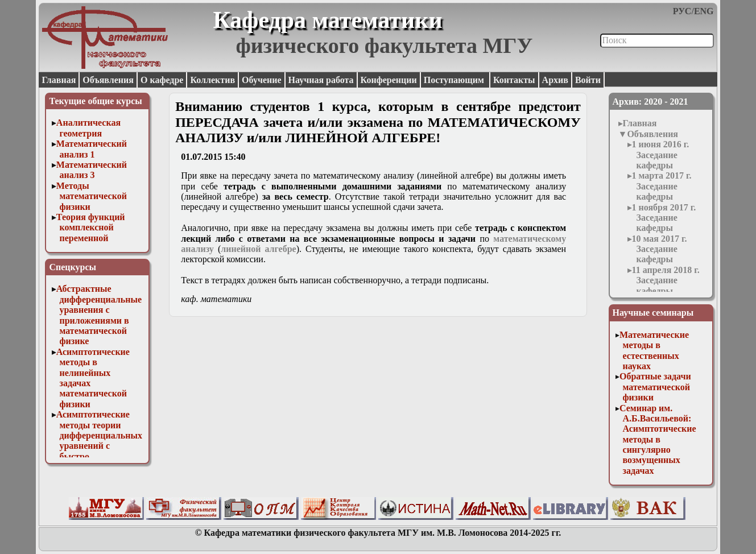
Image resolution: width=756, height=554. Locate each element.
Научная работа (321, 80)
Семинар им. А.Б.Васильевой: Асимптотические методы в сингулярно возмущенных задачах (658, 439)
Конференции (389, 80)
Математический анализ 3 (92, 170)
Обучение (262, 80)
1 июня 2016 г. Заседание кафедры (661, 155)
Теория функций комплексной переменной (91, 228)
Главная (59, 80)
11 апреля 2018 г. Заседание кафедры (666, 280)
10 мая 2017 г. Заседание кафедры (660, 249)
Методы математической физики (92, 196)
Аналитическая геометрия (88, 128)
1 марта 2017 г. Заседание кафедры (662, 186)
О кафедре (162, 80)
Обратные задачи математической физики (655, 387)
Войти (588, 80)
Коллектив (212, 80)
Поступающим (455, 80)
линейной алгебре (258, 249)
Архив (555, 80)
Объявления (108, 80)
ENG (704, 11)
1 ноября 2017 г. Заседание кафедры (664, 218)
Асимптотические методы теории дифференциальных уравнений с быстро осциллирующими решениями (99, 446)
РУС (682, 11)
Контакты (514, 80)
